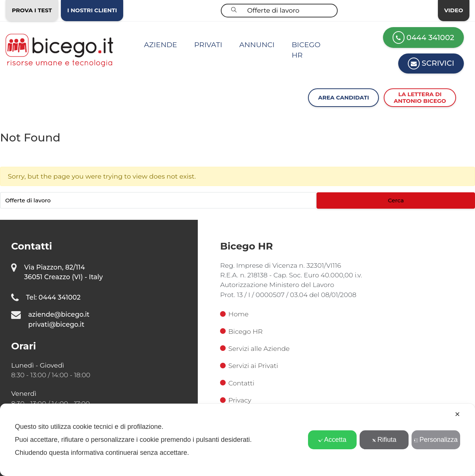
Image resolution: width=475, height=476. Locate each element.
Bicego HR (306, 50)
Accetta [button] (332, 440)
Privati (208, 45)
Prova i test (32, 10)
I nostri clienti (92, 10)
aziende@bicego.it (59, 314)
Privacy (236, 400)
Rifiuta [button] (384, 440)
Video (454, 10)
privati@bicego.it (56, 324)
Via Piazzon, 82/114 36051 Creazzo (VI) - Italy (63, 272)
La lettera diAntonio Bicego (420, 97)
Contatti (237, 383)
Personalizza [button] (436, 440)
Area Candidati (343, 97)
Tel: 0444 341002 (53, 297)
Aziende (160, 45)
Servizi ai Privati (249, 366)
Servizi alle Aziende (255, 348)
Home (234, 314)
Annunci (257, 45)
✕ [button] (457, 414)
